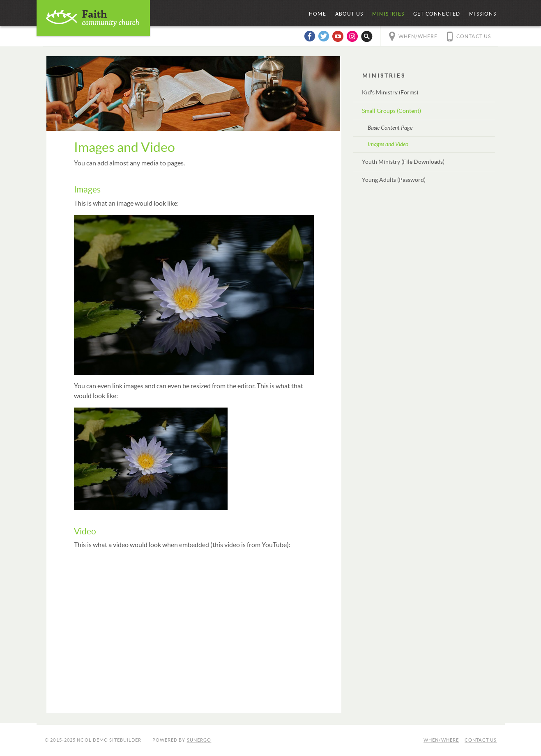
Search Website (367, 36)
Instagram (352, 36)
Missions (483, 14)
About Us (349, 14)
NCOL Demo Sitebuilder (93, 18)
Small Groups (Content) (391, 111)
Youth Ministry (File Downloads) (403, 162)
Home (318, 14)
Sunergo (199, 740)
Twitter (324, 36)
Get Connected (437, 14)
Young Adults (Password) (394, 180)
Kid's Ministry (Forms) (390, 93)
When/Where (418, 37)
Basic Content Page (390, 128)
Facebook (309, 36)
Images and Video (388, 144)
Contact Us (474, 37)
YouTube (338, 36)
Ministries (388, 14)
